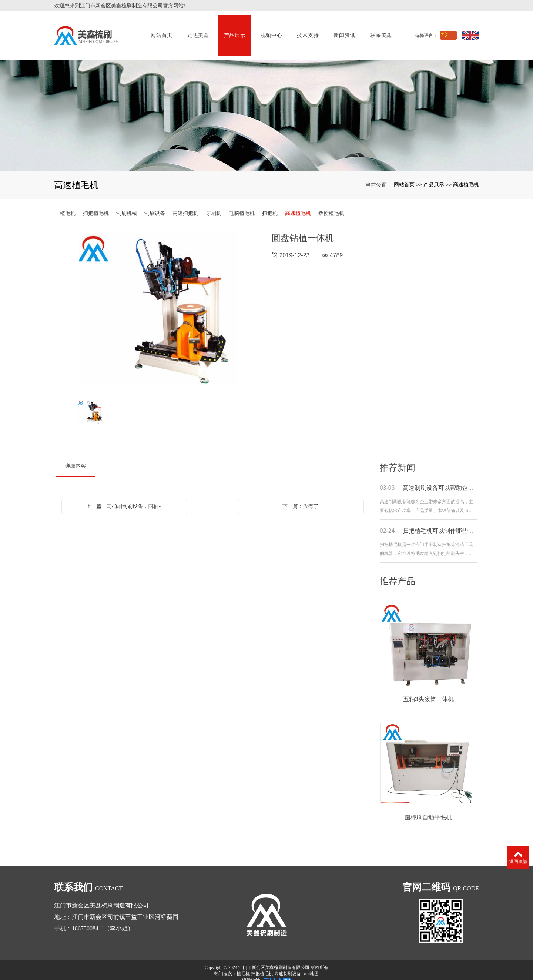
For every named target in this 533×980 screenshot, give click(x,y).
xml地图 (311, 966)
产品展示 (234, 31)
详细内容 (76, 458)
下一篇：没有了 (301, 498)
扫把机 (270, 205)
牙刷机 (214, 205)
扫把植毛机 (96, 205)
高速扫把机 (185, 205)
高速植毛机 (466, 176)
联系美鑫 (381, 31)
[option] (159, 304)
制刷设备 (155, 205)
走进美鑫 (197, 31)
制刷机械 (127, 205)
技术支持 (307, 31)
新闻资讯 (344, 31)
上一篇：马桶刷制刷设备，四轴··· (124, 498)
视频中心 (271, 31)
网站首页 (161, 31)
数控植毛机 (331, 205)
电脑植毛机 (242, 205)
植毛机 (68, 205)
